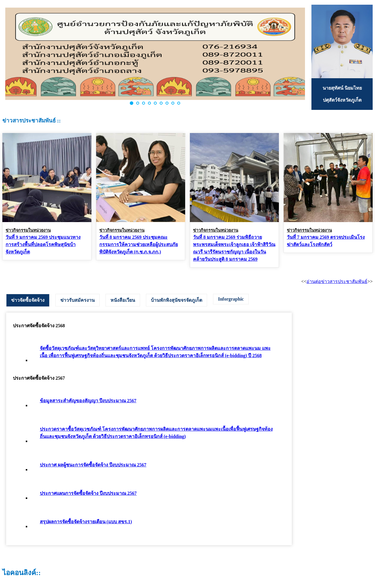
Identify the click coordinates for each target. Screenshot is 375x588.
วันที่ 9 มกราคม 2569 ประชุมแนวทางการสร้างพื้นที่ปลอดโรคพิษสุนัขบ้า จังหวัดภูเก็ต (43, 244)
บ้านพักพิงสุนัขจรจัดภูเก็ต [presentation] (177, 300)
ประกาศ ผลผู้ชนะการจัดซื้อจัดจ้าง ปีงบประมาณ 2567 (93, 465)
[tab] (28, 300)
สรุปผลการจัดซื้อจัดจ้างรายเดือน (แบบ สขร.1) (86, 522)
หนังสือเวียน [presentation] (123, 300)
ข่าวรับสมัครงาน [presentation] (77, 300)
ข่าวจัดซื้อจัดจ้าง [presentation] (28, 300)
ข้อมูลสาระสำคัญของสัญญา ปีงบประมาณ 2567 (88, 401)
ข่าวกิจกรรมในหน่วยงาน (28, 230)
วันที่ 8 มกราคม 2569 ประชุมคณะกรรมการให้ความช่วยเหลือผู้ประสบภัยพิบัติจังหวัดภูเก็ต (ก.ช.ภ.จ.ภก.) (139, 244)
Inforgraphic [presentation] (231, 299)
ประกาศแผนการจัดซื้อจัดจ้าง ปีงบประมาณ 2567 (88, 493)
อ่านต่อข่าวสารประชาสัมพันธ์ (337, 281)
